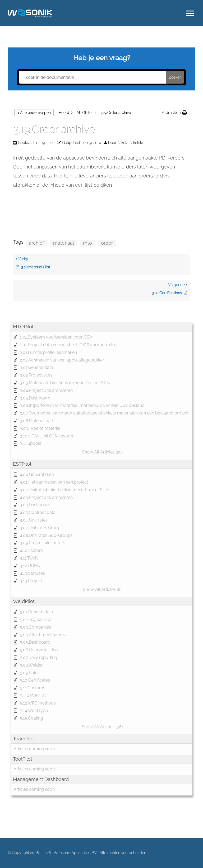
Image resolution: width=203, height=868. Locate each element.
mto (87, 243)
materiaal (64, 243)
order (107, 243)
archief (36, 243)
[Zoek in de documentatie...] (92, 77)
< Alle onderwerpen (34, 113)
